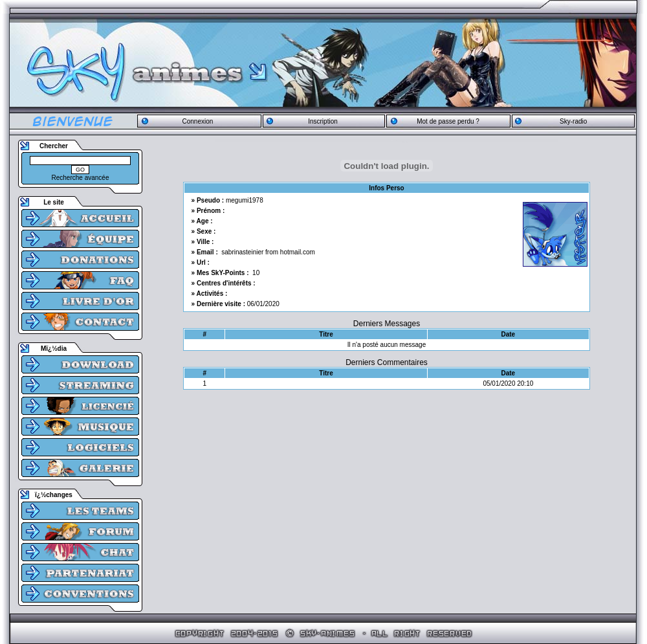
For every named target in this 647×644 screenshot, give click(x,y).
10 (256, 273)
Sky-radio (573, 121)
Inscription (323, 121)
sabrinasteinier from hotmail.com (268, 252)
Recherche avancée (81, 178)
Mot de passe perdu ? (448, 121)
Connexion (197, 121)
